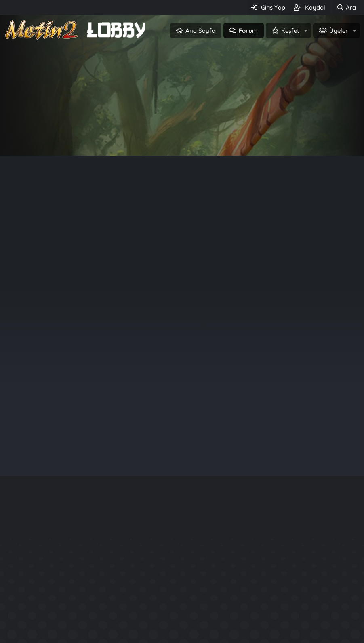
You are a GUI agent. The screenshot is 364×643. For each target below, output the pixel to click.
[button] (305, 31)
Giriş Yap (148, 137)
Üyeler (339, 31)
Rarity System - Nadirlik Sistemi (308, 589)
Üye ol (217, 137)
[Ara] (346, 7)
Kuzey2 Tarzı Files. (286, 603)
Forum (248, 31)
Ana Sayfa (200, 31)
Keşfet (290, 31)
